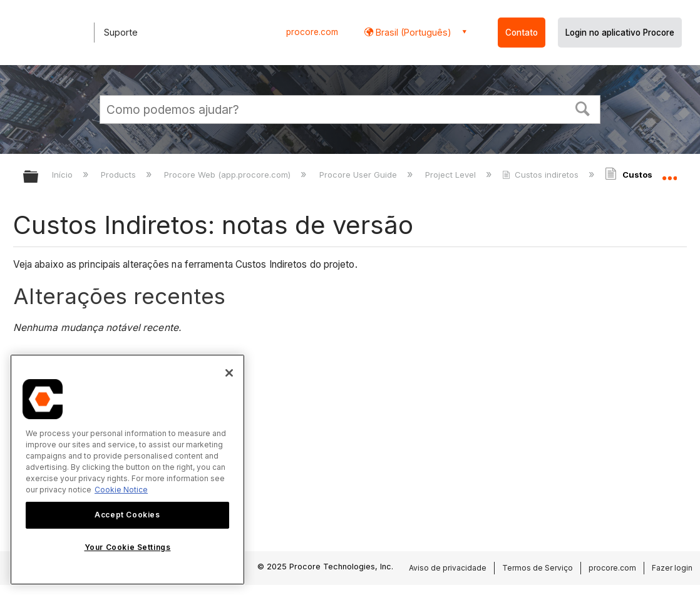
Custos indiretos (542, 175)
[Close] (229, 373)
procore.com (312, 32)
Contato (522, 33)
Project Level (452, 175)
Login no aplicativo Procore (620, 33)
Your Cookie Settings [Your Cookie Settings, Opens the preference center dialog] (128, 547)
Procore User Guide (359, 175)
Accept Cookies (127, 515)
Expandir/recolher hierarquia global (39, 177)
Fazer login (672, 568)
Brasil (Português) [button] (412, 32)
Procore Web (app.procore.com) (229, 175)
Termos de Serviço (538, 568)
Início (64, 175)
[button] (583, 108)
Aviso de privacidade (448, 568)
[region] (127, 470)
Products (120, 175)
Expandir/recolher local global (669, 173)
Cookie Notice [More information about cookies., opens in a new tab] (121, 490)
